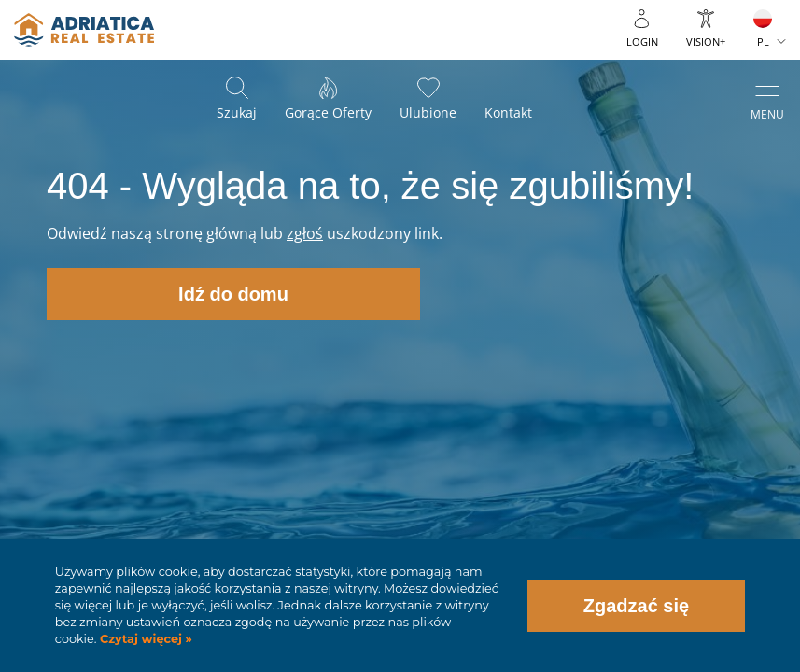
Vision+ (706, 42)
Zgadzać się (636, 606)
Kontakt (508, 112)
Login (642, 42)
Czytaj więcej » (144, 639)
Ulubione (428, 112)
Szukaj (237, 112)
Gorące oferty (328, 112)
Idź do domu (233, 294)
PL (763, 42)
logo (84, 30)
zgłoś (305, 233)
